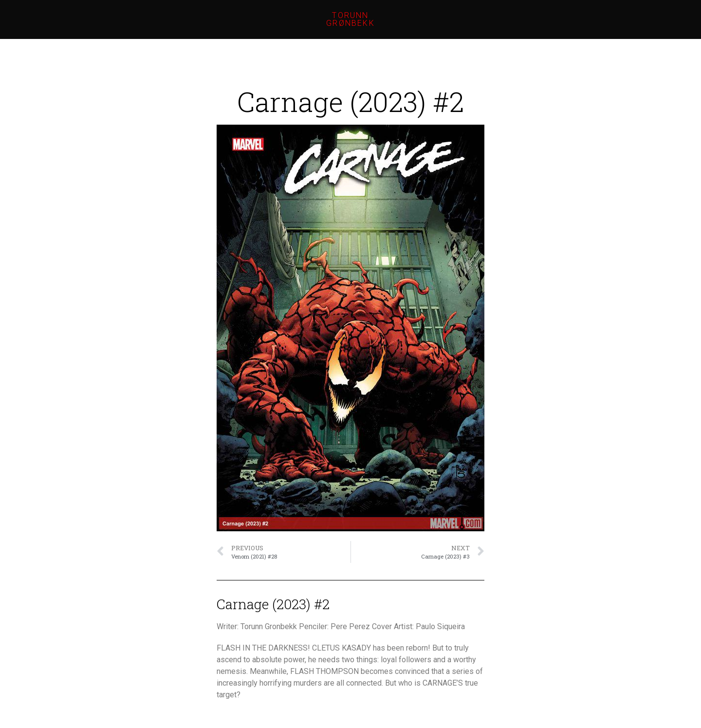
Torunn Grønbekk (350, 19)
